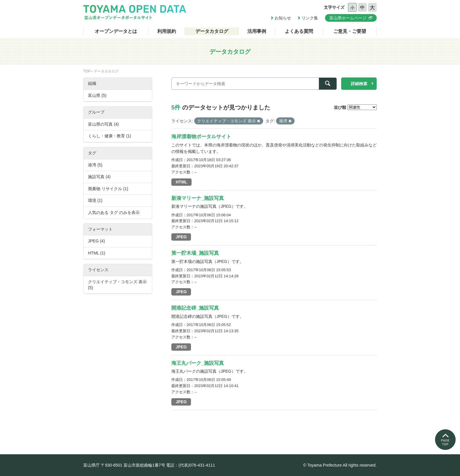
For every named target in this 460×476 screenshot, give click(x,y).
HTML (181, 182)
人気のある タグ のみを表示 (114, 212)
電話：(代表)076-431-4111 (191, 465)
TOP (87, 71)
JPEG (181, 237)
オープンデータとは (116, 31)
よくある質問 (299, 31)
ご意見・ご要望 (350, 31)
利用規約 (167, 31)
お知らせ (283, 18)
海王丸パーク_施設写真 (198, 363)
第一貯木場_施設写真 (195, 253)
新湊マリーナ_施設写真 (198, 198)
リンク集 (310, 18)
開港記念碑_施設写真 (195, 308)
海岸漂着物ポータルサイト (201, 137)
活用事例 (257, 31)
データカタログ (212, 31)
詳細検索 (359, 84)
